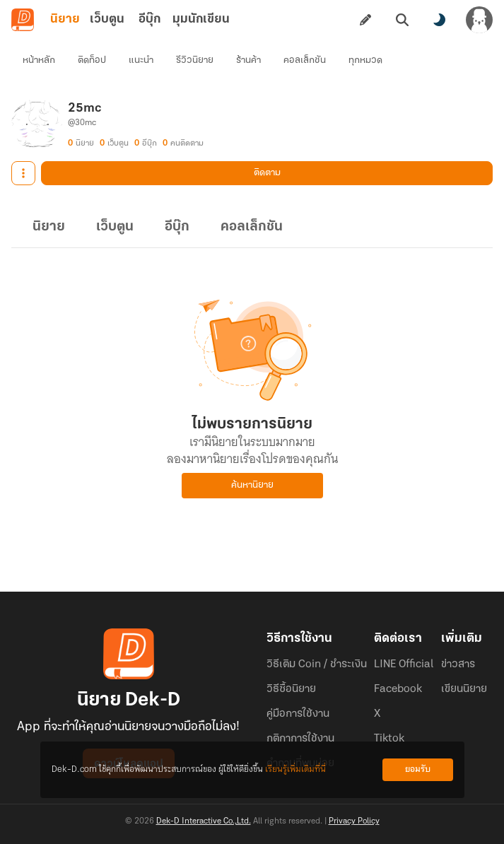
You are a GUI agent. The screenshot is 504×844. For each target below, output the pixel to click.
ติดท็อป (92, 60)
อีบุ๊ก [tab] (150, 19)
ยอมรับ (418, 769)
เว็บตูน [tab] (107, 19)
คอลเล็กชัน (305, 60)
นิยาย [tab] (65, 19)
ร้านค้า (248, 60)
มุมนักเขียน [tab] (201, 19)
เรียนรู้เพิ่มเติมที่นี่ (295, 769)
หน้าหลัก (39, 60)
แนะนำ (141, 60)
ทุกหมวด (365, 60)
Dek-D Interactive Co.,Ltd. (204, 821)
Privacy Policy (354, 821)
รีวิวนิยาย (195, 60)
